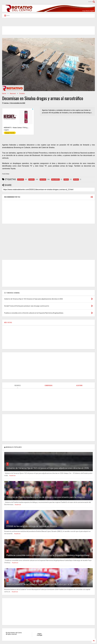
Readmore (12, 476)
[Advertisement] (48, 242)
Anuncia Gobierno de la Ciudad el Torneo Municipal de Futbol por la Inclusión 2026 (45, 584)
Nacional (13, 94)
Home (4, 94)
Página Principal (39, 635)
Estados (22, 94)
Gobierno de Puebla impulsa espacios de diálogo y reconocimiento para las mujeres (46, 497)
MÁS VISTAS (8, 322)
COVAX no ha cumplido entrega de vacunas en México (32, 526)
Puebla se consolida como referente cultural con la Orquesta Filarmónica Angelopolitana (48, 555)
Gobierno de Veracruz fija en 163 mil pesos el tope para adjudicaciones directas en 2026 (48, 468)
